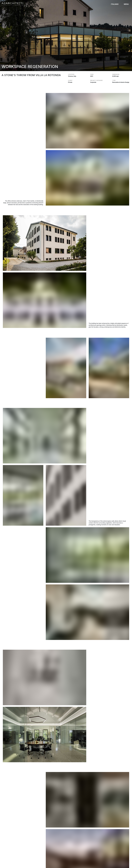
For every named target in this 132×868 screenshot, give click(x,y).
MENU (126, 4)
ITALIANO (115, 4)
